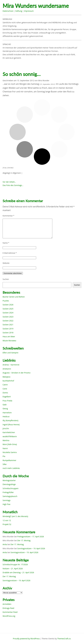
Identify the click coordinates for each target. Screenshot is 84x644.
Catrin (5, 385)
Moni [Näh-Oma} (10, 444)
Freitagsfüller (8, 492)
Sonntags (7, 500)
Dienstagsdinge (9, 484)
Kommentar (8, 216)
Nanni (5, 448)
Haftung (19, 11)
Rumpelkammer (9, 460)
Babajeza (6, 377)
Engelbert (7, 397)
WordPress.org (9, 616)
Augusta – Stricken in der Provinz (16, 373)
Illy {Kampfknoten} (10, 420)
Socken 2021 (8, 325)
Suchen (6, 279)
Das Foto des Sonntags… (13, 185)
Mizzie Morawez (9, 341)
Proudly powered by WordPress (26, 639)
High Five (6, 504)
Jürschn (6, 428)
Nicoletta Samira (10, 452)
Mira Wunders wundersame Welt (36, 6)
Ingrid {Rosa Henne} (11, 425)
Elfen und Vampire (10, 353)
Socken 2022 (8, 321)
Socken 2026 (8, 305)
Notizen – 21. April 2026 (13, 569)
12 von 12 (7, 520)
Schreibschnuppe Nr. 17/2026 (15, 564)
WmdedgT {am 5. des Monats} (15, 516)
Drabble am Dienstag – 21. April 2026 (18, 572)
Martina (6, 440)
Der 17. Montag (24, 540)
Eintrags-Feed (8, 608)
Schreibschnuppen (10, 488)
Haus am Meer (9, 336)
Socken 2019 (8, 329)
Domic (5, 393)
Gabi (5, 405)
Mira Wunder (44, 80)
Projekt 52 (7, 524)
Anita (5, 544)
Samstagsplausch (10, 496)
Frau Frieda (7, 401)
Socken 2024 (8, 313)
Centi (5, 389)
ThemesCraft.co (64, 639)
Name (6, 243)
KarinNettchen (9, 432)
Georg (5, 409)
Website (6, 263)
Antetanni (7, 369)
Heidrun (6, 417)
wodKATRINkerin (10, 436)
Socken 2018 (8, 333)
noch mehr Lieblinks (11, 468)
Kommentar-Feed (10, 612)
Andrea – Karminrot (11, 365)
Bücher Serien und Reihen (14, 297)
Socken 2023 (8, 317)
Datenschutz (8, 11)
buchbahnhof (8, 381)
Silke (5, 464)
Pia (4, 456)
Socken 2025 (8, 309)
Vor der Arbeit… (9, 182)
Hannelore (7, 413)
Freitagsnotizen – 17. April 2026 (31, 537)
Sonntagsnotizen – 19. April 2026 (31, 548)
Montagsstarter (9, 480)
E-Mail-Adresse (10, 253)
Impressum (29, 11)
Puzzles (6, 301)
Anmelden (7, 604)
